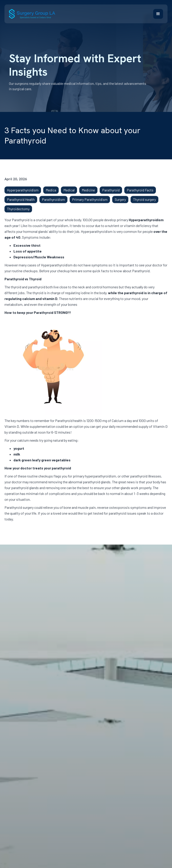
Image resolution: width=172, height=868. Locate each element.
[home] (32, 14)
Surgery (120, 202)
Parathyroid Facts (140, 193)
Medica (51, 193)
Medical (69, 193)
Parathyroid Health (21, 202)
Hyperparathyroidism (23, 193)
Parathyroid (111, 193)
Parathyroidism (53, 202)
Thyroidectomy (18, 212)
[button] (158, 14)
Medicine (88, 193)
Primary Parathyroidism (90, 202)
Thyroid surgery (144, 202)
